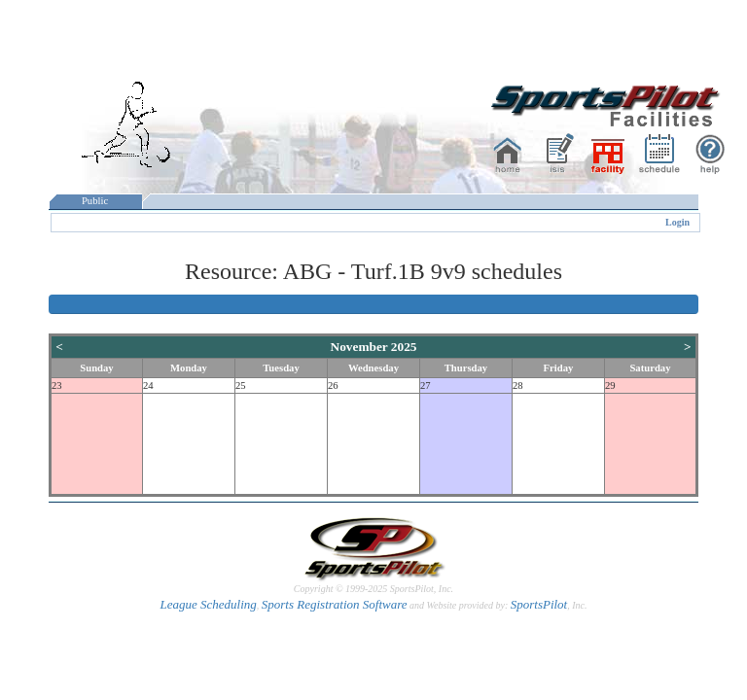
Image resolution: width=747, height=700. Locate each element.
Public (95, 201)
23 (57, 385)
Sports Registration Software (335, 604)
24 (148, 385)
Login (677, 222)
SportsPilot (539, 604)
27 (426, 385)
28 (518, 385)
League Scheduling (208, 604)
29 (610, 385)
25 (241, 385)
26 (333, 385)
